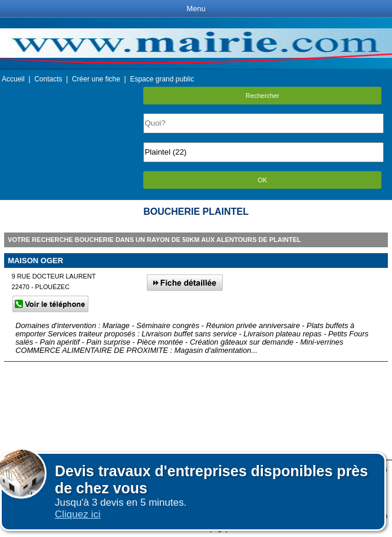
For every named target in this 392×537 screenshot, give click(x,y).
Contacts (48, 79)
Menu (196, 9)
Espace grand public (162, 79)
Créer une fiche (96, 79)
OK (262, 180)
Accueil (13, 79)
